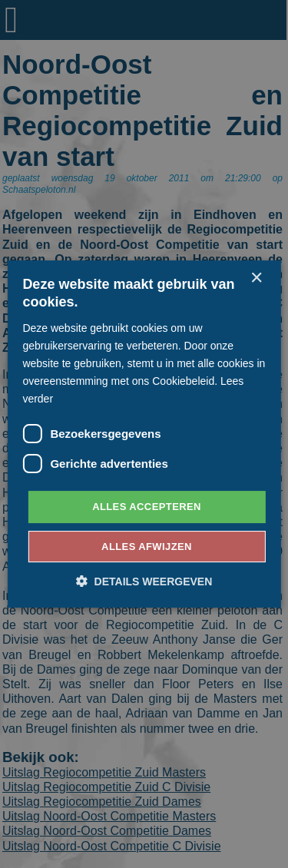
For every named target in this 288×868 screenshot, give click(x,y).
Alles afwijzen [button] (147, 547)
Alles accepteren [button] (147, 507)
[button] (144, 581)
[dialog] (144, 434)
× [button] (256, 278)
